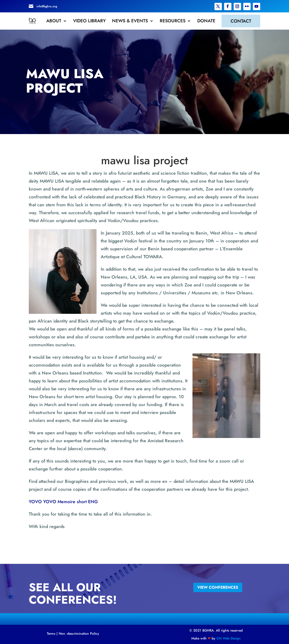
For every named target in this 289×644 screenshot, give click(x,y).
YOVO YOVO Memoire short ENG (63, 502)
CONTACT (241, 21)
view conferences (218, 587)
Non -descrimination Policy (79, 634)
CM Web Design (229, 638)
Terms (51, 634)
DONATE (206, 21)
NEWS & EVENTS (130, 21)
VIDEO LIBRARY (89, 21)
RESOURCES (173, 21)
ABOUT (54, 21)
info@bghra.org (47, 6)
